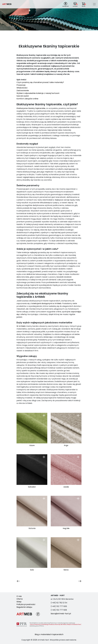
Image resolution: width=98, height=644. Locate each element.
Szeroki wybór (23, 96)
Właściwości (22, 88)
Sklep (19, 602)
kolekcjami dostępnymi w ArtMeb (46, 303)
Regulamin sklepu (24, 607)
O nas (19, 596)
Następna (77, 581)
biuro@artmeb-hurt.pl (61, 614)
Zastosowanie (23, 91)
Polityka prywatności (26, 604)
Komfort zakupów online (27, 99)
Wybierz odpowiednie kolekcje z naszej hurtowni (38, 93)
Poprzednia (22, 581)
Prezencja (21, 85)
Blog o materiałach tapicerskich (49, 634)
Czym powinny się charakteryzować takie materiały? (40, 82)
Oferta (20, 599)
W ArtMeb (21, 326)
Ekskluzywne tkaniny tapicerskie (31, 108)
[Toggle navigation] (94, 4)
